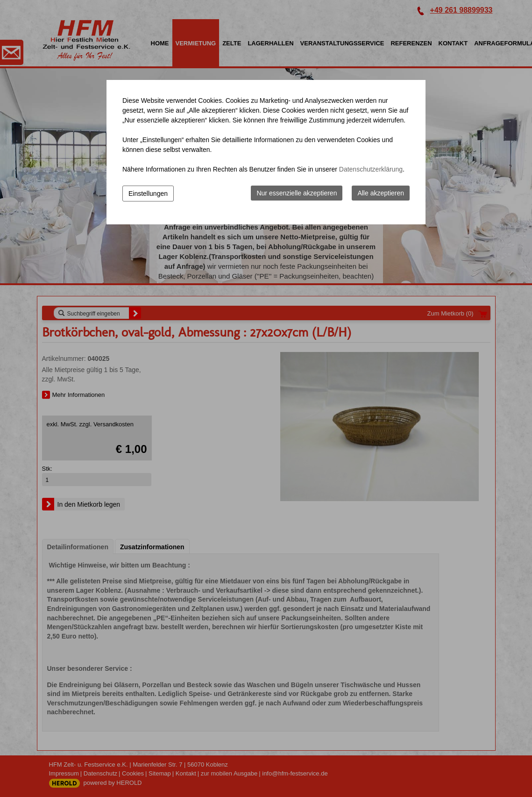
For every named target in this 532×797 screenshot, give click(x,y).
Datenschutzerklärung (371, 169)
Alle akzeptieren (381, 193)
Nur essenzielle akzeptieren (297, 193)
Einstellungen (148, 194)
